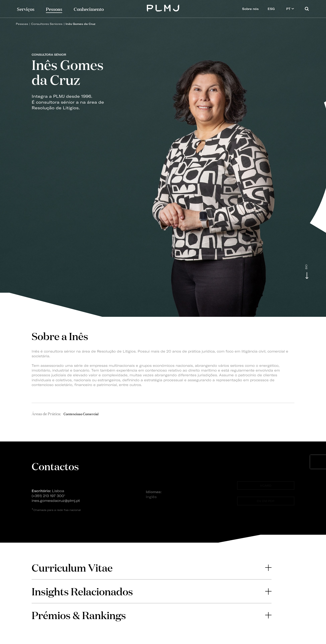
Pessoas (22, 24)
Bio (306, 267)
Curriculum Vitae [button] (151, 567)
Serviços (26, 9)
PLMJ (163, 8)
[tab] (151, 568)
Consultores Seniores (47, 24)
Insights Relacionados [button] (151, 591)
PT (290, 9)
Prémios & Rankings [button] (151, 615)
